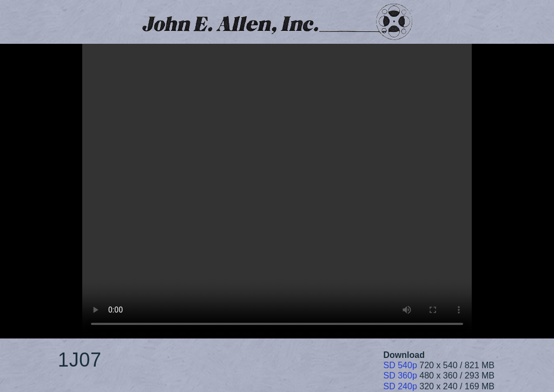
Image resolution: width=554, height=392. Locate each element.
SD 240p (400, 386)
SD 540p (400, 365)
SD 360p (400, 376)
